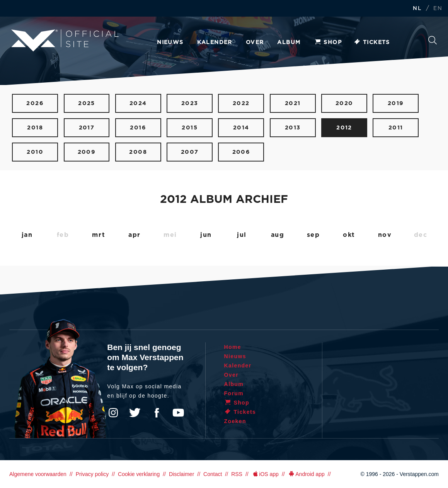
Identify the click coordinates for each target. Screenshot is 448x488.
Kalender (215, 43)
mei (170, 235)
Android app (306, 474)
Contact (213, 474)
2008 (138, 152)
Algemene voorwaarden (38, 474)
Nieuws (170, 43)
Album (289, 43)
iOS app (265, 474)
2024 (138, 103)
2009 (87, 152)
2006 (241, 152)
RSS (237, 474)
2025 (87, 103)
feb (63, 235)
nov (385, 235)
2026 (35, 103)
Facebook (157, 413)
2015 (190, 128)
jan (27, 235)
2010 (35, 152)
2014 (241, 128)
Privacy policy (92, 474)
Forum (234, 393)
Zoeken (433, 40)
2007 (190, 152)
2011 (396, 128)
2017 (87, 128)
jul (242, 235)
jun (206, 235)
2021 (293, 103)
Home (233, 347)
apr (135, 235)
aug (278, 235)
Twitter (135, 413)
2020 (344, 103)
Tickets (372, 43)
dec (421, 235)
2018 (35, 128)
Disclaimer (181, 474)
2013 (293, 128)
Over (255, 43)
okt (349, 235)
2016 (138, 128)
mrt (99, 235)
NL (417, 9)
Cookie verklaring (139, 474)
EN (438, 9)
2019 (396, 103)
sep (313, 235)
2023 (190, 103)
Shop (328, 43)
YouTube (178, 413)
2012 (344, 128)
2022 (241, 103)
